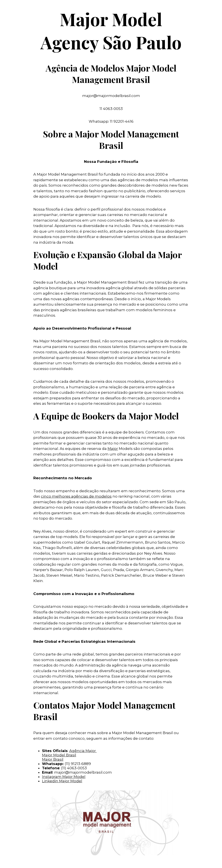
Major (113, 449)
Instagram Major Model (64, 777)
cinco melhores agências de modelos (76, 496)
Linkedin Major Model (62, 781)
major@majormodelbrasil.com (83, 772)
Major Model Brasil (59, 755)
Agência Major (83, 751)
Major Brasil (53, 759)
